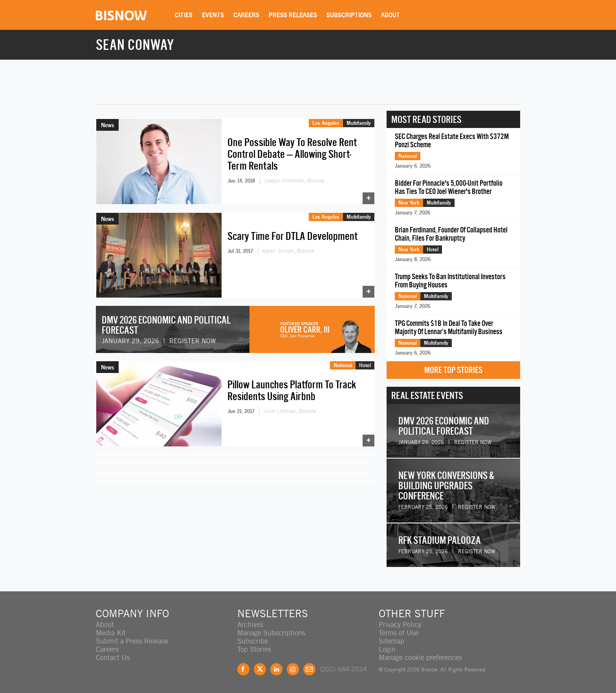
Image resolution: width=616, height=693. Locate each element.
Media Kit (111, 633)
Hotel (365, 365)
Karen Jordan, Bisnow (288, 251)
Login (387, 649)
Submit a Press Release (132, 641)
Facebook (243, 669)
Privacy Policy (400, 624)
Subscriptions (349, 15)
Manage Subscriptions (271, 633)
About (390, 15)
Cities (184, 15)
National (343, 365)
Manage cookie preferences (420, 657)
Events (213, 15)
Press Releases (293, 15)
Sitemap (391, 641)
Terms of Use (399, 633)
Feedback (309, 669)
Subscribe (253, 641)
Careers (246, 15)
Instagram (293, 669)
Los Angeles (326, 123)
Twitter (260, 669)
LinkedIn (276, 669)
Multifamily (359, 123)
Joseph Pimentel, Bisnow (294, 181)
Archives (250, 624)
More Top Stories (453, 370)
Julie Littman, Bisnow (290, 411)
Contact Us (113, 657)
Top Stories (254, 649)
